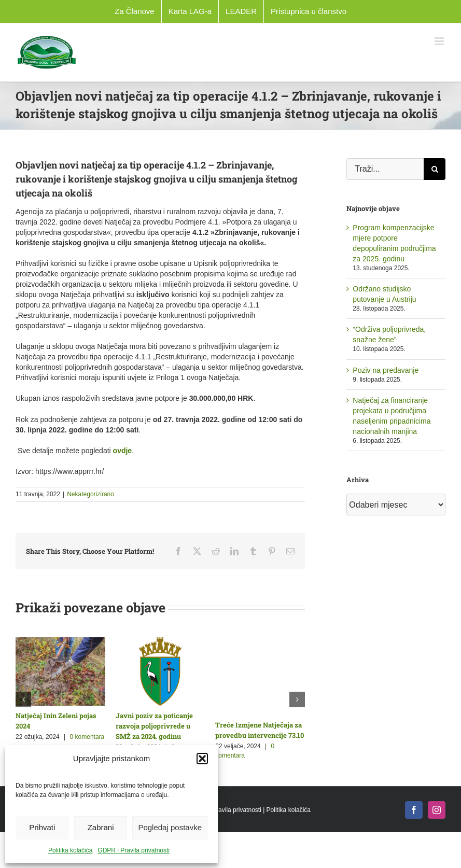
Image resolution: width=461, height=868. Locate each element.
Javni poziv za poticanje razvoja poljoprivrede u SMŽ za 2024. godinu (154, 726)
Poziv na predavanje (386, 370)
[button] (202, 759)
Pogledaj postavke (170, 827)
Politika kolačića (70, 850)
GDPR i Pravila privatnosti (134, 850)
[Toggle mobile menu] (440, 41)
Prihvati (42, 827)
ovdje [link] (123, 451)
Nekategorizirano (90, 494)
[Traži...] (385, 169)
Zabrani (101, 827)
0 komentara (87, 737)
